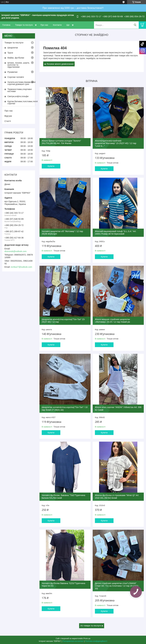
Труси (10, 53)
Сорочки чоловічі (16, 77)
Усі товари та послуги (91, 626)
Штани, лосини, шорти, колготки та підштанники (19, 65)
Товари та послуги (24, 25)
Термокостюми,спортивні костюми (20, 90)
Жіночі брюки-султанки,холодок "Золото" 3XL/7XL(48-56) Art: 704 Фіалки (61, 142)
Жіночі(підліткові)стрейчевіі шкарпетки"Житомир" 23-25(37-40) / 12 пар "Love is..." (116, 143)
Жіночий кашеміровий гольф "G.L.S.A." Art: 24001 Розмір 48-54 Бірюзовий (116, 233)
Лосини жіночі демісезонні (60, 64)
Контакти (57, 25)
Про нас (44, 25)
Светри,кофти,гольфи (18, 96)
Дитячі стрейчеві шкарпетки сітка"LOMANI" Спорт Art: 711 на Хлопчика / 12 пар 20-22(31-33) (117, 586)
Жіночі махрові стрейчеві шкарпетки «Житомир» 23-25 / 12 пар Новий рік (112, 321)
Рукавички (12, 72)
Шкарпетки (13, 48)
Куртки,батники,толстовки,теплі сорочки (21, 102)
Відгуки (8, 116)
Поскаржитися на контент (73, 641)
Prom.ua (87, 639)
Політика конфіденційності (96, 641)
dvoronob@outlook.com (15, 251)
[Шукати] (135, 25)
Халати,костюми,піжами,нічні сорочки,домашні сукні (21, 83)
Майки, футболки (16, 58)
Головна (6, 25)
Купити (51, 166)
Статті (8, 121)
